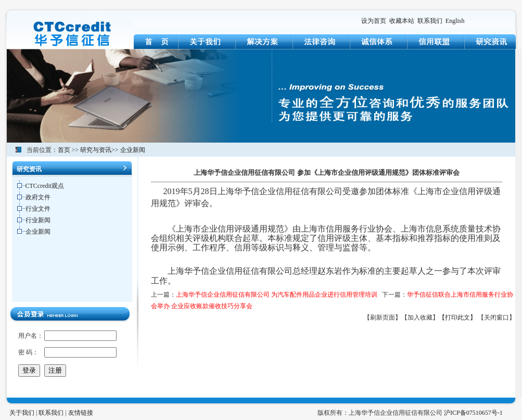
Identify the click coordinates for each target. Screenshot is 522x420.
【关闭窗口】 (496, 317)
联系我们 (430, 21)
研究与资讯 (96, 150)
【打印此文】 (457, 317)
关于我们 (22, 413)
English (455, 21)
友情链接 (81, 413)
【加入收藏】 (420, 317)
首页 (64, 150)
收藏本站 (402, 21)
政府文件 (38, 197)
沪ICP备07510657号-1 (473, 413)
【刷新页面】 (383, 317)
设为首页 (374, 21)
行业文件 (38, 209)
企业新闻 (133, 150)
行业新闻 (38, 220)
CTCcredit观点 (45, 186)
